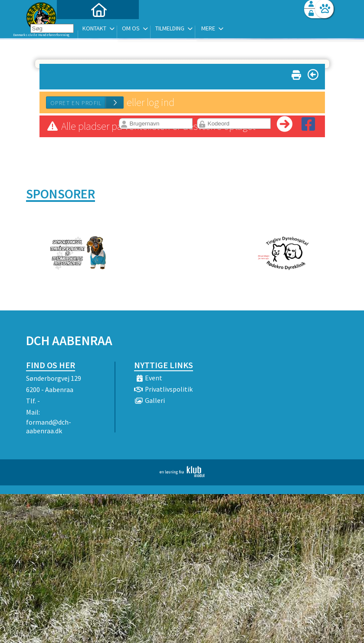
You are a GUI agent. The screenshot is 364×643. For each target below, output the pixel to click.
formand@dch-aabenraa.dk (49, 426)
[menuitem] (80, 29)
